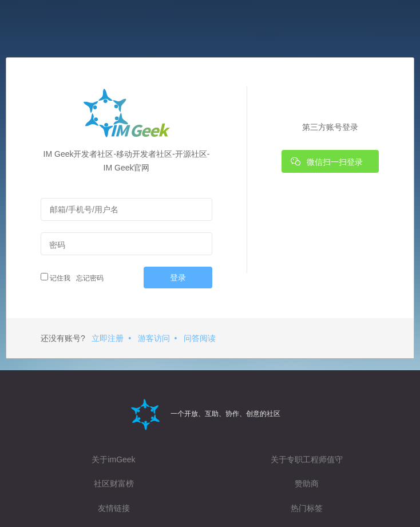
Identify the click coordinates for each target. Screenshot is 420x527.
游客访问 (154, 338)
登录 (178, 278)
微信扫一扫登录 (327, 161)
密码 (57, 245)
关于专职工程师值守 (307, 459)
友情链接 (114, 508)
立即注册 (108, 338)
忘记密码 (88, 278)
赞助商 (307, 484)
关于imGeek (113, 459)
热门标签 (307, 508)
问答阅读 (200, 338)
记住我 (56, 278)
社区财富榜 (114, 484)
